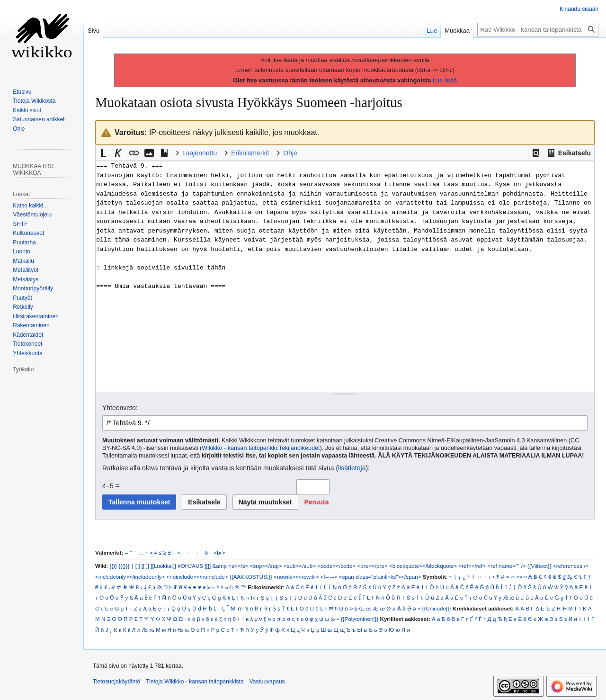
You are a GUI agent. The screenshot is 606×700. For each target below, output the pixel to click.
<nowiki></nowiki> (296, 577)
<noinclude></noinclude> (197, 577)
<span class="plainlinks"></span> (380, 577)
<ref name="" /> (506, 566)
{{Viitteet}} (539, 566)
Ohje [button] (290, 153)
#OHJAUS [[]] (194, 566)
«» (519, 577)
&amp (220, 566)
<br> (220, 552)
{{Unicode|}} (436, 608)
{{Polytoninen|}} (360, 619)
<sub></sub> (300, 566)
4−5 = (111, 486)
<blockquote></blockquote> (423, 566)
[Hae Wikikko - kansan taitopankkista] (538, 30)
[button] (536, 153)
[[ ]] (145, 566)
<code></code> (336, 566)
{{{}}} (124, 566)
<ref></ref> (472, 566)
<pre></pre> (373, 566)
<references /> (571, 566)
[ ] (138, 566)
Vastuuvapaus (267, 682)
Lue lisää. (446, 80)
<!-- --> (329, 577)
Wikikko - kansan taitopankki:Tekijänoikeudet (261, 448)
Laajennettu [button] (200, 153)
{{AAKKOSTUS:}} (251, 577)
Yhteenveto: (120, 408)
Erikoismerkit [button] (250, 153)
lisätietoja (352, 468)
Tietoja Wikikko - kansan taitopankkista (195, 682)
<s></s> (238, 566)
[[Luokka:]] (163, 566)
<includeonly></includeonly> (130, 577)
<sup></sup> (266, 566)
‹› (513, 577)
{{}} (113, 566)
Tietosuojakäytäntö (116, 682)
